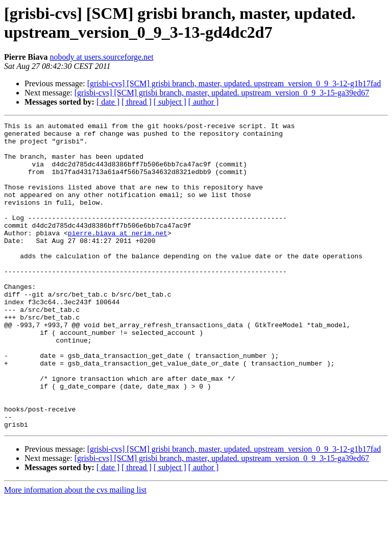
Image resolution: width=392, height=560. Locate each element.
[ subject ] (170, 102)
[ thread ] (137, 102)
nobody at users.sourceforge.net (101, 57)
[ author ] (204, 102)
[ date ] (108, 102)
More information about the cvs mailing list (75, 551)
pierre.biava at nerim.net (118, 256)
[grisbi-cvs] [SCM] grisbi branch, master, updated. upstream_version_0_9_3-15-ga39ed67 (222, 93)
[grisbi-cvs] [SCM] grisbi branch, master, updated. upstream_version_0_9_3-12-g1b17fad (234, 83)
